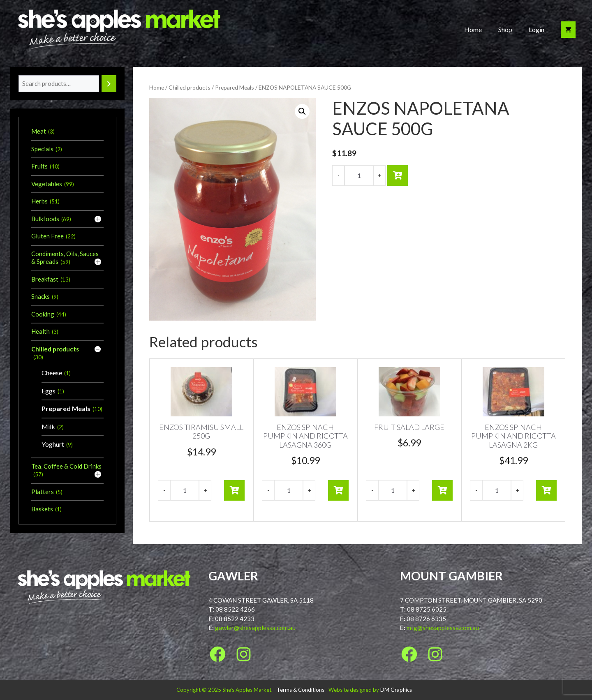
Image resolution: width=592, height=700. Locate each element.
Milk (48, 426)
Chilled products (190, 87)
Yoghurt (53, 444)
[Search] (109, 84)
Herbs (39, 201)
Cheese (52, 373)
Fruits (39, 166)
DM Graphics (396, 690)
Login (536, 29)
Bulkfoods (45, 219)
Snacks (40, 296)
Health (40, 331)
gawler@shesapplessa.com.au (255, 628)
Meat (39, 131)
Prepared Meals (235, 87)
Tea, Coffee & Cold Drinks (66, 466)
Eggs (49, 391)
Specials (42, 149)
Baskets (42, 509)
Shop (505, 29)
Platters (43, 492)
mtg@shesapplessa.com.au (443, 628)
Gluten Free (47, 236)
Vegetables (47, 184)
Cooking (43, 314)
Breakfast (45, 279)
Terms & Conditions (301, 690)
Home (473, 29)
